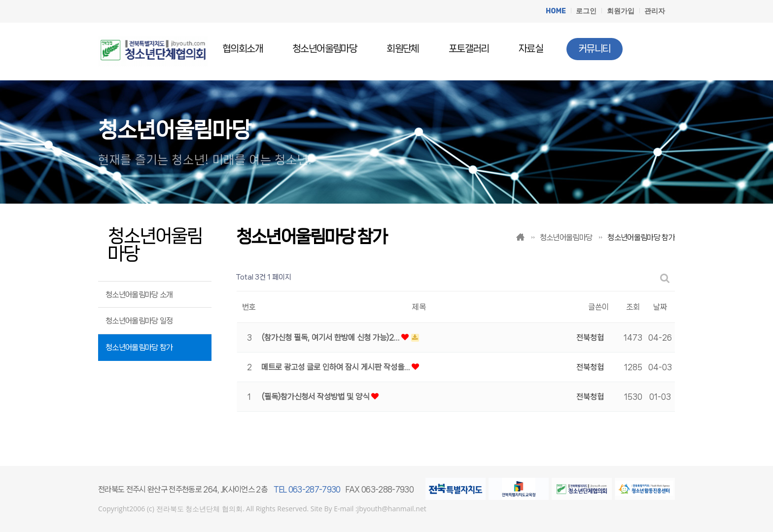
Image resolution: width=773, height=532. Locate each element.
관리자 (655, 11)
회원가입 (621, 11)
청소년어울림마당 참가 (139, 347)
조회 (633, 307)
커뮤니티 (595, 49)
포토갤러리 (469, 49)
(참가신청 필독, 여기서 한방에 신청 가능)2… (331, 337)
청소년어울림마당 (325, 49)
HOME (556, 11)
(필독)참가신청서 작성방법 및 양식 (316, 397)
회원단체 (403, 49)
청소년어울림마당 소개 (139, 295)
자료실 (531, 49)
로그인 (586, 11)
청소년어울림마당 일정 (139, 321)
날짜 (660, 307)
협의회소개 (243, 49)
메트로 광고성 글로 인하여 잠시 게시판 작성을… (336, 367)
